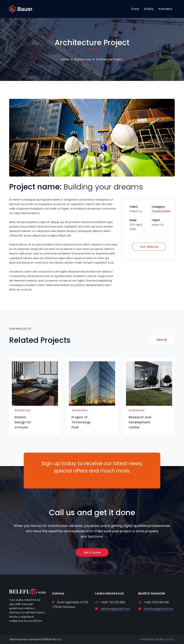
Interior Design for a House (23, 422)
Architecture (83, 59)
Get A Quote (92, 552)
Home (65, 59)
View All (162, 340)
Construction (161, 211)
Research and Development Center (140, 422)
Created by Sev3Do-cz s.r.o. (157, 639)
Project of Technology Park (81, 422)
